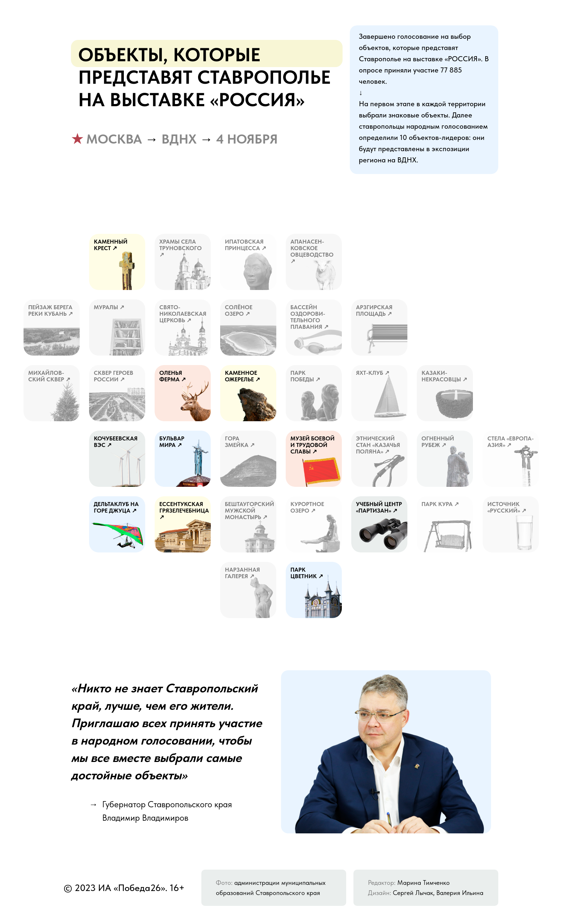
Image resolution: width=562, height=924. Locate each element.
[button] (183, 262)
